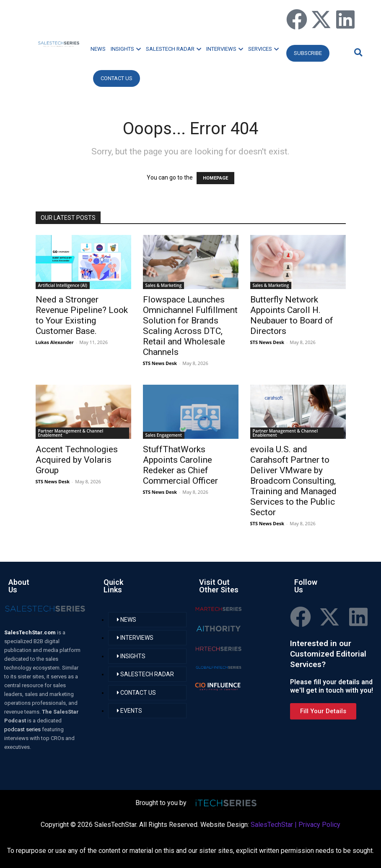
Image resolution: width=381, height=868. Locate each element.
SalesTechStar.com (31, 632)
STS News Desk (160, 363)
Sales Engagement (164, 435)
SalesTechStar (272, 825)
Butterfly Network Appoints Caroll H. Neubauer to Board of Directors (292, 315)
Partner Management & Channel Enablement (71, 433)
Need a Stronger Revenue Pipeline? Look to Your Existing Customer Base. (82, 315)
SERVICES (263, 49)
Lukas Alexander (55, 342)
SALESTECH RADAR (174, 49)
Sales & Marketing (164, 285)
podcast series (23, 729)
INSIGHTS (126, 49)
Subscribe (308, 53)
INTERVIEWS (225, 49)
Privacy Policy (319, 825)
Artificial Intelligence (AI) (63, 285)
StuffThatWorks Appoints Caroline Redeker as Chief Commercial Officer (180, 465)
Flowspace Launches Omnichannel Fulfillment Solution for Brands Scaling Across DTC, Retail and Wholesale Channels (190, 326)
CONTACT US (117, 78)
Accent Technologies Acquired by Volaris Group (77, 460)
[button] (357, 52)
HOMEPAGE (215, 178)
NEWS (98, 49)
